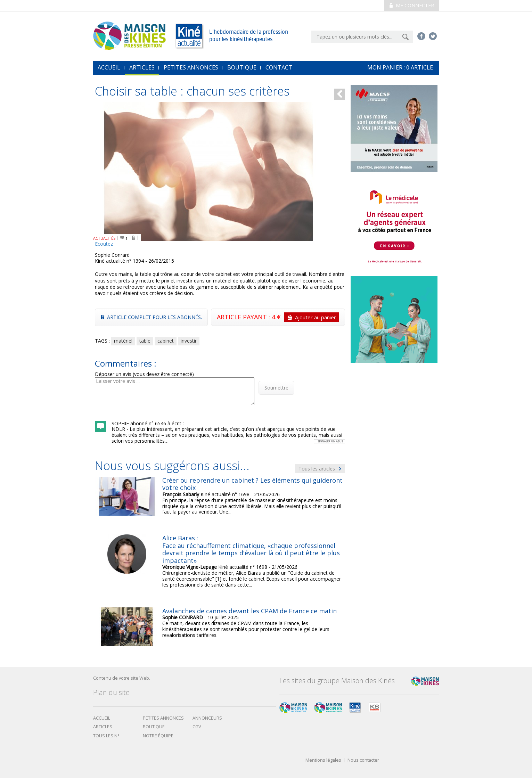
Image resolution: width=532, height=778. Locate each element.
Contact (279, 67)
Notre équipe (158, 736)
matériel (123, 341)
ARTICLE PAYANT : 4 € (278, 317)
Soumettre (276, 388)
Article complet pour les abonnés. (151, 317)
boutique (154, 727)
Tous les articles (320, 469)
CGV (197, 727)
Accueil (102, 718)
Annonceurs (207, 718)
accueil (109, 67)
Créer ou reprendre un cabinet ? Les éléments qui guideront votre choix (252, 484)
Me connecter (412, 5)
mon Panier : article (400, 67)
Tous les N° (106, 736)
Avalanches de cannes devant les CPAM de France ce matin (249, 611)
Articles (142, 67)
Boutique (242, 67)
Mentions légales (323, 760)
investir (189, 341)
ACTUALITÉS (104, 238)
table (145, 341)
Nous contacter (363, 760)
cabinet (166, 341)
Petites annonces (191, 67)
